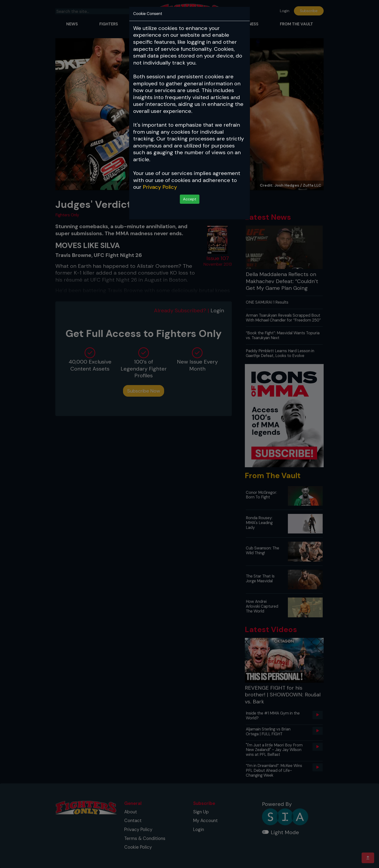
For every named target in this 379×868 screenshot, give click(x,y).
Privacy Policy (160, 187)
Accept (190, 199)
